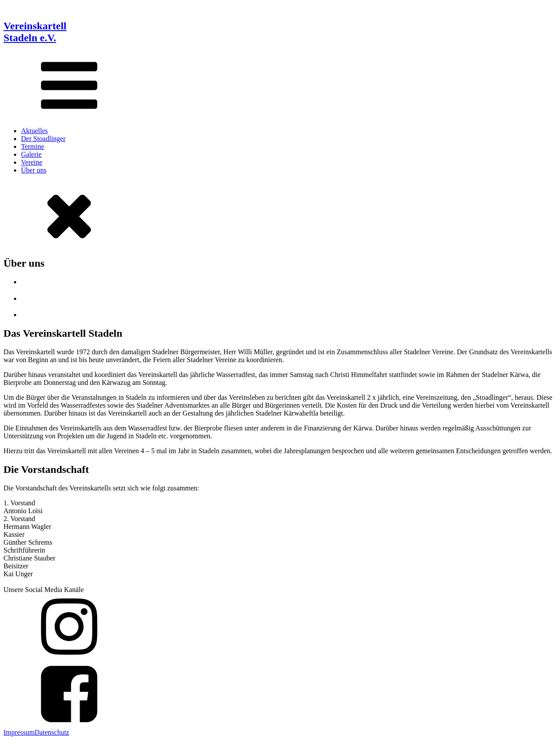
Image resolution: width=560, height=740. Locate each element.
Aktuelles (34, 131)
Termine (33, 146)
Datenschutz (52, 732)
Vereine (32, 162)
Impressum (19, 732)
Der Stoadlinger (43, 139)
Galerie (31, 154)
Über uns (34, 170)
